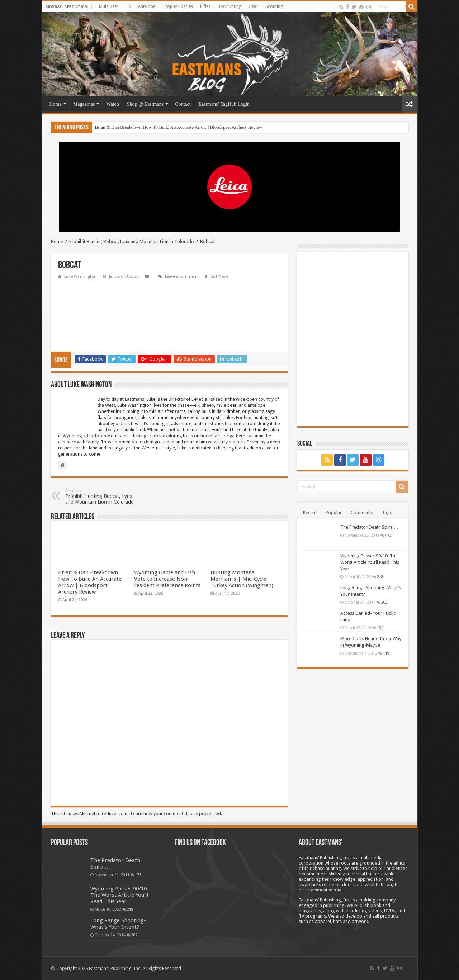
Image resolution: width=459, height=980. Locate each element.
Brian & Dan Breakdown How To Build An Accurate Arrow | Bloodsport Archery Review (179, 127)
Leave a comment (181, 277)
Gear (253, 6)
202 (384, 602)
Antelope (147, 6)
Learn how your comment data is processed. (176, 814)
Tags (387, 512)
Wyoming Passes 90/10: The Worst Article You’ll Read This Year (370, 562)
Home (56, 104)
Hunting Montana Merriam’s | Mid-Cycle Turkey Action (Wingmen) (242, 579)
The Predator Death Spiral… (369, 527)
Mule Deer (109, 6)
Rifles (205, 6)
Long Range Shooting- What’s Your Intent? (118, 924)
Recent (310, 512)
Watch (112, 104)
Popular (334, 512)
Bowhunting (229, 6)
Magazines (84, 104)
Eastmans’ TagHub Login (224, 104)
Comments (362, 512)
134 (380, 628)
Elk (128, 6)
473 (388, 535)
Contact (183, 104)
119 (386, 653)
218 (380, 577)
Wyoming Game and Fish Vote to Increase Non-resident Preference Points (167, 579)
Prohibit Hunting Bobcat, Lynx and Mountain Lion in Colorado (132, 241)
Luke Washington (80, 277)
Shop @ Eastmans (145, 104)
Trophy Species (178, 6)
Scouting (274, 6)
